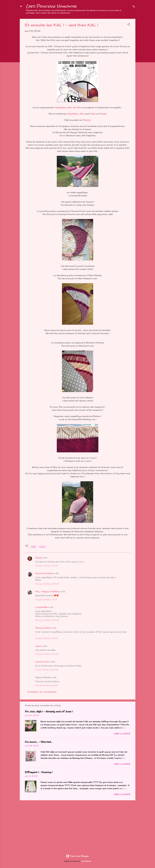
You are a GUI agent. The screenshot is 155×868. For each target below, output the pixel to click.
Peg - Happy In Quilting (47, 591)
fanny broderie (43, 628)
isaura (38, 646)
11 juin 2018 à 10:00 (47, 670)
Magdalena (61, 107)
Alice (70, 107)
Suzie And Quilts (44, 573)
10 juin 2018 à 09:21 (47, 584)
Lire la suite (122, 734)
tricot (42, 547)
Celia (92, 114)
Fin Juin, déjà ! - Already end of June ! (49, 711)
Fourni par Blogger (77, 856)
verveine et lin (42, 662)
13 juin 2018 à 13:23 (47, 685)
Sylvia (38, 558)
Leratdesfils (42, 607)
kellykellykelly (86, 861)
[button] (129, 25)
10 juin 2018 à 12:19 (47, 638)
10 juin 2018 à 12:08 (47, 620)
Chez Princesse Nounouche (51, 6)
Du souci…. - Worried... (39, 742)
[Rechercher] (134, 7)
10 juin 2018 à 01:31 (47, 566)
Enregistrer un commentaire (42, 692)
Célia (79, 107)
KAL (34, 547)
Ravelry (103, 114)
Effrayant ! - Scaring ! (39, 772)
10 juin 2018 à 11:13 (46, 600)
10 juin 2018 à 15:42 (47, 654)
